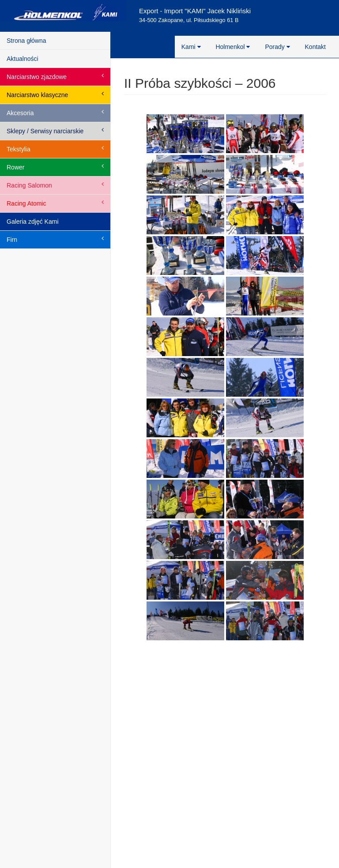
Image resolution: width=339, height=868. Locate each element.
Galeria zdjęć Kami (33, 222)
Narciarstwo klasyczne (55, 94)
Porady (277, 47)
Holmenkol (233, 47)
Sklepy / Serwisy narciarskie (55, 131)
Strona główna (26, 41)
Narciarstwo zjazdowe (55, 76)
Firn (55, 239)
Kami (191, 47)
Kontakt (315, 47)
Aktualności (23, 59)
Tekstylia (55, 149)
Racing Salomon (55, 185)
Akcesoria (55, 113)
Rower (55, 167)
